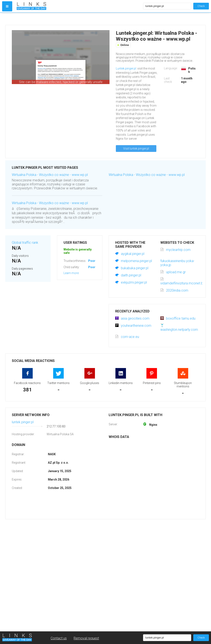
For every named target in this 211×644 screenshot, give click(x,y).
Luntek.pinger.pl (126, 68)
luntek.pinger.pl (23, 422)
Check (201, 6)
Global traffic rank (25, 243)
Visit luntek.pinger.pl (136, 149)
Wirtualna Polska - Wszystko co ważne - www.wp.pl (50, 175)
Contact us (59, 638)
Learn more (71, 273)
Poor (92, 261)
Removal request (86, 638)
